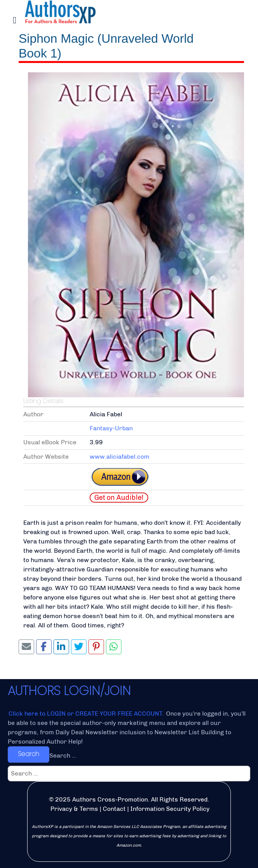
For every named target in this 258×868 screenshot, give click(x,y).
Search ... (63, 755)
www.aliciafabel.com (119, 457)
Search (29, 754)
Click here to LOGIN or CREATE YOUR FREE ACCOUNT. (87, 713)
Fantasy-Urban (111, 428)
